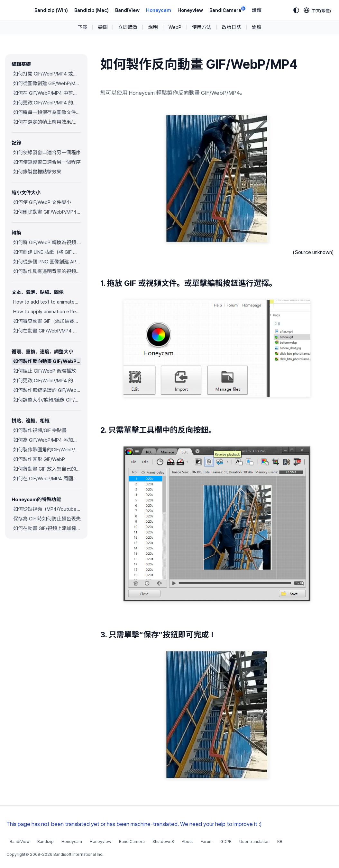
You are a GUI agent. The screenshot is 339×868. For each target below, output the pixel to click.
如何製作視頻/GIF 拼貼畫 (40, 430)
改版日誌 (232, 27)
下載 (82, 27)
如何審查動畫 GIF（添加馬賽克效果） (47, 321)
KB (280, 841)
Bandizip (46, 841)
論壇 (257, 10)
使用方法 (202, 27)
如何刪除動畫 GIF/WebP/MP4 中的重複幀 (47, 212)
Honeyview (190, 10)
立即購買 (128, 27)
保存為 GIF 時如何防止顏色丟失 (47, 519)
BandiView (127, 10)
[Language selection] (317, 10)
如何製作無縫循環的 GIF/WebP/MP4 (47, 390)
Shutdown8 (163, 841)
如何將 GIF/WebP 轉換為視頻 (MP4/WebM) (47, 243)
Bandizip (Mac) (92, 10)
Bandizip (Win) (51, 10)
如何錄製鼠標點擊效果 (37, 172)
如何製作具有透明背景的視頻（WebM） (47, 271)
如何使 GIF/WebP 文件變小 (42, 202)
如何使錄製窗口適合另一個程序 (47, 153)
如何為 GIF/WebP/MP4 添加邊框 (47, 440)
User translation (254, 841)
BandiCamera (227, 10)
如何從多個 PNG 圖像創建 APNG (47, 262)
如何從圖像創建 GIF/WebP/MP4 (47, 84)
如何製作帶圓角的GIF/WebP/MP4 (47, 450)
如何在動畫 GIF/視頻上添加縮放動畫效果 (47, 528)
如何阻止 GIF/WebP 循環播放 (45, 371)
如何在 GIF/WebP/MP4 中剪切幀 (47, 93)
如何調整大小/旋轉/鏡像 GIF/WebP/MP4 (47, 400)
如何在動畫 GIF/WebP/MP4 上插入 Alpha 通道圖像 (47, 331)
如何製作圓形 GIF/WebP (39, 459)
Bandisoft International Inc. (78, 854)
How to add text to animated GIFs (47, 302)
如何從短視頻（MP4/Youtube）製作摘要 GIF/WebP (47, 509)
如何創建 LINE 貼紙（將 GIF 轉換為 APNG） (47, 252)
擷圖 (103, 27)
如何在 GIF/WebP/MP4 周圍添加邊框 (47, 479)
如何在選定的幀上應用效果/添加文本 (47, 122)
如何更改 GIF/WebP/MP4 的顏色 (47, 103)
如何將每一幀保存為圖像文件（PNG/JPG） (47, 112)
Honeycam (159, 10)
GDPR (226, 841)
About (187, 841)
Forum (207, 841)
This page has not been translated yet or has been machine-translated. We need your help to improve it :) (134, 824)
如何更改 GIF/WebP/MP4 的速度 (47, 381)
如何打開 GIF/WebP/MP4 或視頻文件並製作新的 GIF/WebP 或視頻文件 (47, 74)
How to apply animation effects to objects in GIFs (47, 312)
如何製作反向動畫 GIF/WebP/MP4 (47, 361)
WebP (175, 27)
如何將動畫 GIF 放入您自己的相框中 (47, 469)
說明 (153, 27)
